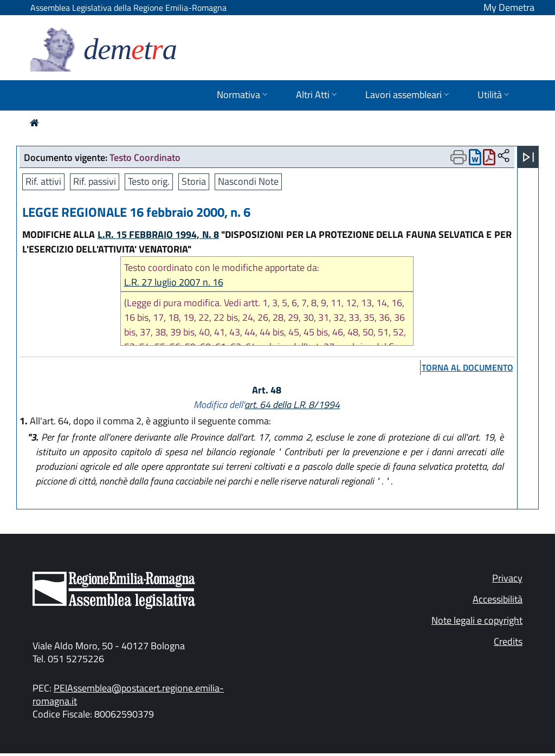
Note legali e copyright (477, 620)
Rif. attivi (43, 181)
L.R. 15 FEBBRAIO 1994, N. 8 (158, 234)
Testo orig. (149, 181)
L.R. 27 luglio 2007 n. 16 (174, 282)
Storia (194, 181)
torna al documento (467, 367)
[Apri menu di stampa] (459, 157)
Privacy (507, 578)
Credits (508, 641)
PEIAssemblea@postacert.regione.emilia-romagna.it (128, 694)
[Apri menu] (528, 157)
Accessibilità (498, 599)
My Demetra (509, 7)
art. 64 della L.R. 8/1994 (292, 405)
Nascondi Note (248, 181)
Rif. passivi (95, 181)
